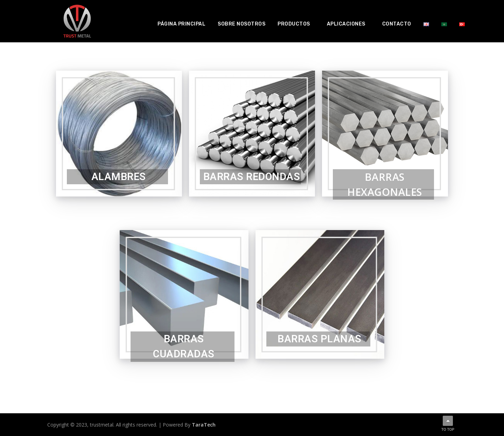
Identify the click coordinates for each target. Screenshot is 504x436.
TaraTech (204, 425)
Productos (294, 24)
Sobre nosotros (241, 24)
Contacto (397, 24)
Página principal (181, 24)
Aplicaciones (346, 24)
